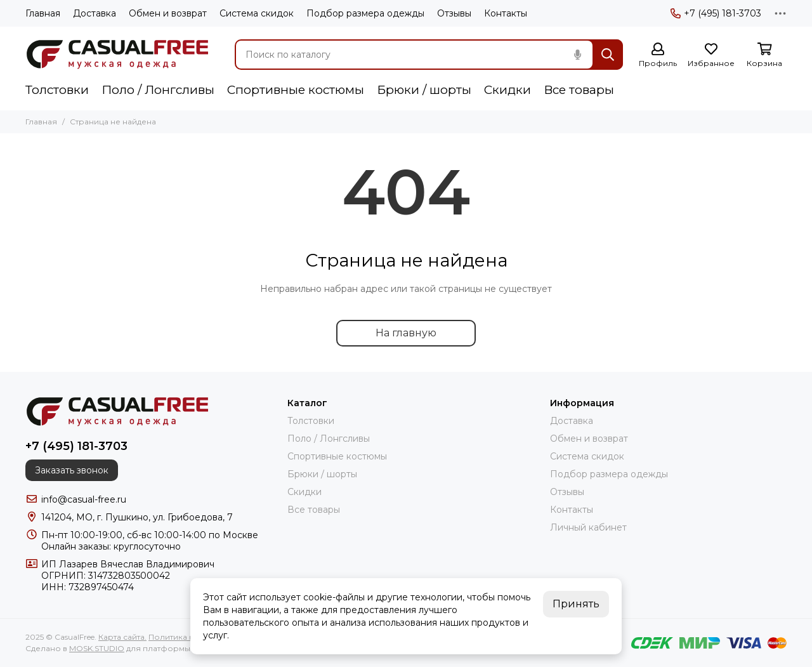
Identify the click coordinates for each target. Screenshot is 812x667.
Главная (43, 13)
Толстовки (57, 90)
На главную (406, 333)
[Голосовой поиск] (577, 55)
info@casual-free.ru (84, 499)
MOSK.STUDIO (97, 648)
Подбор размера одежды (365, 13)
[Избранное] (711, 56)
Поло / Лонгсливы (158, 90)
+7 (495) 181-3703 (716, 13)
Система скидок (257, 13)
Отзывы (454, 13)
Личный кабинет (588, 527)
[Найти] (608, 55)
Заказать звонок (72, 470)
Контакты (506, 13)
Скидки (507, 90)
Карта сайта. (122, 637)
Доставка (95, 13)
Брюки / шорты (424, 90)
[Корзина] (764, 56)
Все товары (579, 90)
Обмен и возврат (168, 13)
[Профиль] (658, 56)
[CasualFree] (117, 55)
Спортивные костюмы (296, 90)
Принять (576, 604)
